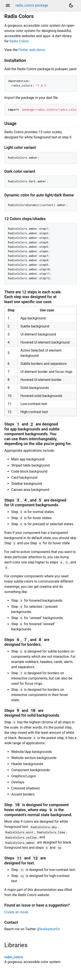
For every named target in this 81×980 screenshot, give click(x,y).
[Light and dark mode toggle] (71, 5)
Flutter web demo (32, 50)
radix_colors (14, 957)
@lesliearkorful (48, 929)
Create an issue (16, 912)
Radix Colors (19, 41)
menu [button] (8, 5)
